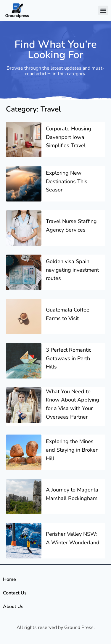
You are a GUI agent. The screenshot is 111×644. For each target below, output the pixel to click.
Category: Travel (33, 109)
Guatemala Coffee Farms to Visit (68, 314)
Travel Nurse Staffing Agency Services (71, 226)
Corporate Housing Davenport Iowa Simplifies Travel (69, 137)
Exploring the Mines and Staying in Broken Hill (72, 450)
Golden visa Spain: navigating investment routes (72, 270)
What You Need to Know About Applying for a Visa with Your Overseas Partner (73, 404)
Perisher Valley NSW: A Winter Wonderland (73, 538)
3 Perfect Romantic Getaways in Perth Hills (69, 358)
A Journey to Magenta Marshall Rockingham (72, 494)
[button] (103, 10)
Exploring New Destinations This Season (67, 181)
